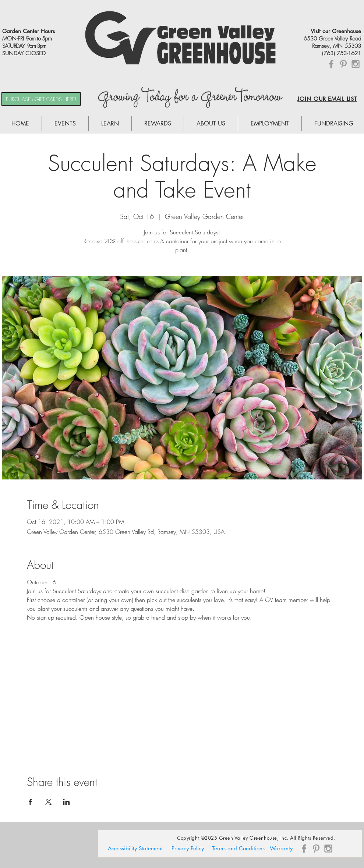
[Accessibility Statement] (135, 848)
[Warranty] (281, 848)
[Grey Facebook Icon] (331, 64)
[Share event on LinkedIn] (66, 802)
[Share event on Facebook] (30, 802)
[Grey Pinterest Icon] (343, 64)
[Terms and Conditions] (238, 848)
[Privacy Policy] (188, 848)
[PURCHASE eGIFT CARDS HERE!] (41, 99)
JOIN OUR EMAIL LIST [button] (327, 99)
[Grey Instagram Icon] (356, 64)
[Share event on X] (48, 802)
